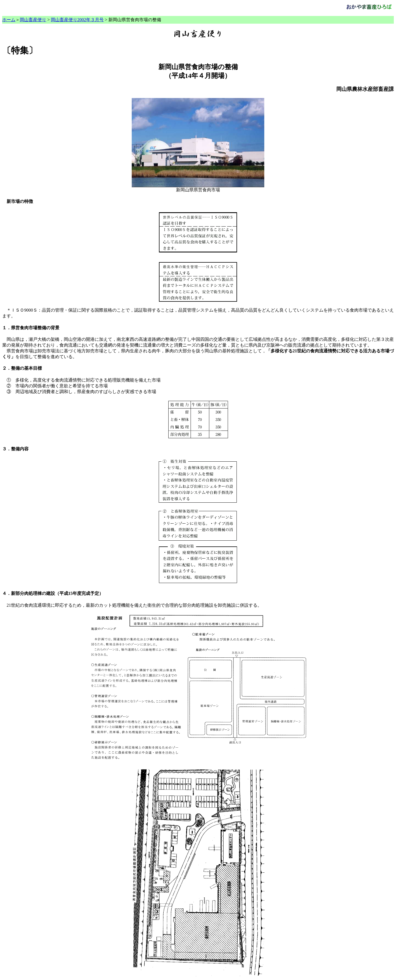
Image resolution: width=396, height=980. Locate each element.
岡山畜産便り (33, 20)
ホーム (9, 20)
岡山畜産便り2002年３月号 (77, 20)
